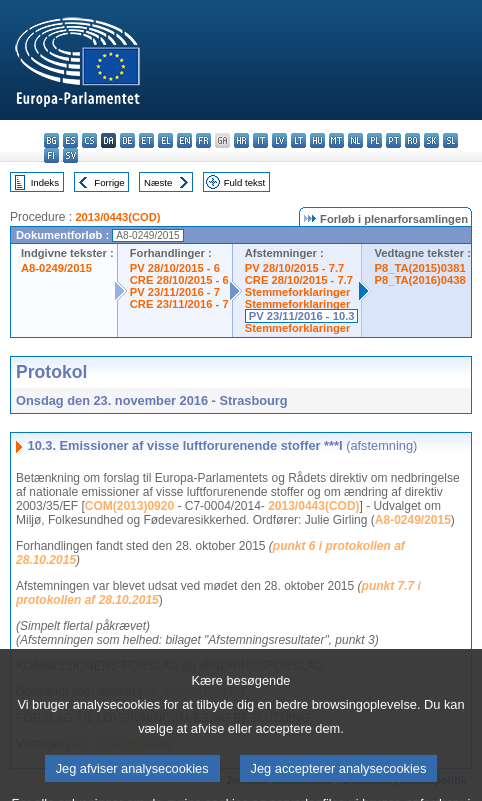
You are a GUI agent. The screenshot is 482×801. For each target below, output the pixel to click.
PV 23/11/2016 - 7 (175, 292)
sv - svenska (70, 155)
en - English (184, 140)
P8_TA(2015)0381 (419, 268)
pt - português (393, 140)
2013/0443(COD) (117, 217)
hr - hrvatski (241, 140)
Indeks (45, 182)
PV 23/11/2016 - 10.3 (302, 316)
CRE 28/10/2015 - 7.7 (299, 280)
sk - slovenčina (431, 140)
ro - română (412, 140)
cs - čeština (89, 140)
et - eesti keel (146, 140)
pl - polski (374, 140)
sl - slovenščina (450, 140)
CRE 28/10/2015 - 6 (179, 280)
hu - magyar (317, 140)
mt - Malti (336, 140)
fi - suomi (51, 155)
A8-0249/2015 (56, 268)
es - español (70, 140)
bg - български (51, 140)
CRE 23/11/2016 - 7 (179, 304)
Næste (158, 182)
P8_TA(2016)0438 (419, 280)
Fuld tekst (245, 182)
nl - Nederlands (355, 140)
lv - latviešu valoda (279, 140)
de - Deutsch (127, 140)
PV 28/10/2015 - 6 (175, 268)
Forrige (109, 182)
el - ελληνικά (165, 140)
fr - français (203, 140)
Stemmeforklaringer (298, 292)
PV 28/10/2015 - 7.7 (295, 268)
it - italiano (260, 140)
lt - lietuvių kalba (298, 140)
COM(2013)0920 (129, 506)
